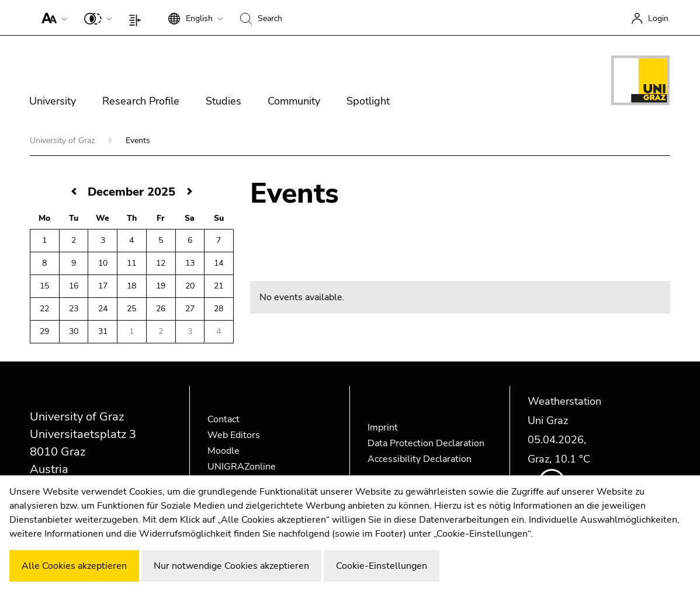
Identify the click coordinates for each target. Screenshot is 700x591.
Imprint (383, 427)
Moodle (223, 451)
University (53, 101)
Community (294, 101)
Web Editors (234, 435)
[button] (52, 18)
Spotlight (368, 101)
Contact (223, 419)
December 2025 (131, 192)
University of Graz (63, 140)
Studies (223, 101)
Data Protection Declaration (426, 443)
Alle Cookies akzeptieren (74, 566)
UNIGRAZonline (242, 467)
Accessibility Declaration (420, 459)
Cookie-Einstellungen (382, 566)
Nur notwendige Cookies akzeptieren (231, 566)
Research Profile (141, 101)
